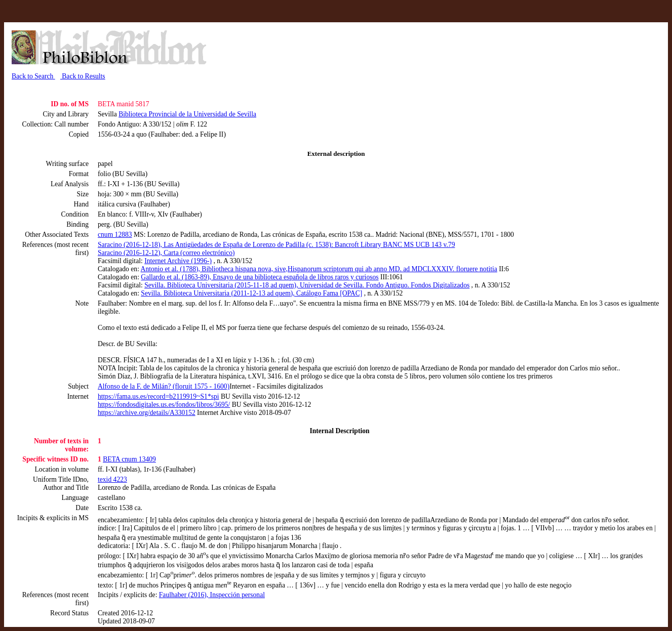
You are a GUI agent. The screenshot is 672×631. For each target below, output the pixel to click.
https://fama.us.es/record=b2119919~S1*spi (159, 396)
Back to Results (83, 76)
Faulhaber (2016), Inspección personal (212, 595)
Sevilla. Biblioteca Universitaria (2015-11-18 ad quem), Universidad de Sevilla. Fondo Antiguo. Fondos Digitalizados (307, 285)
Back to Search (33, 76)
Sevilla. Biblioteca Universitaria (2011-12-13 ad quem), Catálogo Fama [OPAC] (251, 293)
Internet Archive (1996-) (178, 261)
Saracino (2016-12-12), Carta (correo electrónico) (166, 253)
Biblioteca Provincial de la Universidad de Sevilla (187, 114)
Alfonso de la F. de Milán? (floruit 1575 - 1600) (164, 386)
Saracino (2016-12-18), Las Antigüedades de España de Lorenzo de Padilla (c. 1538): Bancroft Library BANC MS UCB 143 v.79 (276, 245)
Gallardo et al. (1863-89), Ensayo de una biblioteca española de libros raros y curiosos (260, 277)
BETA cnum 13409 (129, 459)
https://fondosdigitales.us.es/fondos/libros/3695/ (164, 405)
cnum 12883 (115, 235)
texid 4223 (112, 479)
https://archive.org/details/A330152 (147, 413)
